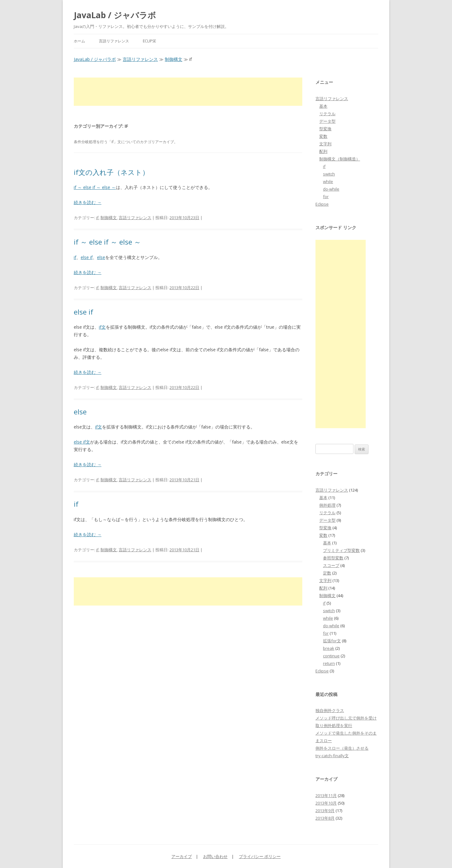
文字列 (325, 144)
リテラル (327, 114)
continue (331, 656)
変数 (323, 136)
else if (87, 257)
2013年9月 (325, 811)
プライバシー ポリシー (260, 856)
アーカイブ (182, 856)
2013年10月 (326, 803)
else (101, 257)
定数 (327, 573)
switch (329, 174)
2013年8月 (325, 818)
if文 (102, 327)
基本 (323, 106)
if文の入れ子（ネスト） (111, 172)
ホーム (79, 41)
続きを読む (88, 202)
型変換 (325, 129)
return (329, 663)
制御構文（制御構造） (340, 159)
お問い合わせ (215, 856)
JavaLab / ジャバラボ (115, 15)
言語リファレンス (114, 41)
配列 (323, 151)
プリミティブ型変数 (341, 550)
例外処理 (327, 505)
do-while (331, 189)
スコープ (331, 565)
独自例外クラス (330, 710)
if (97, 218)
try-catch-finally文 (332, 756)
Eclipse (149, 41)
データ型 (327, 121)
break (329, 648)
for (326, 197)
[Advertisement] (188, 92)
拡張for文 (332, 641)
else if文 (82, 442)
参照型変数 (333, 558)
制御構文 (174, 59)
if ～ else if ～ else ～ (95, 187)
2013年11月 (326, 795)
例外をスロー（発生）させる (342, 748)
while (328, 181)
